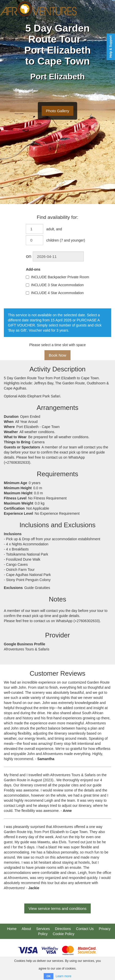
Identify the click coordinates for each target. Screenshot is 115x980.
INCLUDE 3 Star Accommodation (55, 285)
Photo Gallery (58, 111)
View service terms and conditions (58, 908)
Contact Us (85, 929)
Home (12, 929)
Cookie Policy (64, 934)
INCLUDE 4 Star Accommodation (55, 293)
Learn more (64, 976)
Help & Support (111, 47)
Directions (63, 929)
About (26, 929)
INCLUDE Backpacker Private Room (57, 277)
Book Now (57, 355)
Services (43, 929)
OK (49, 976)
